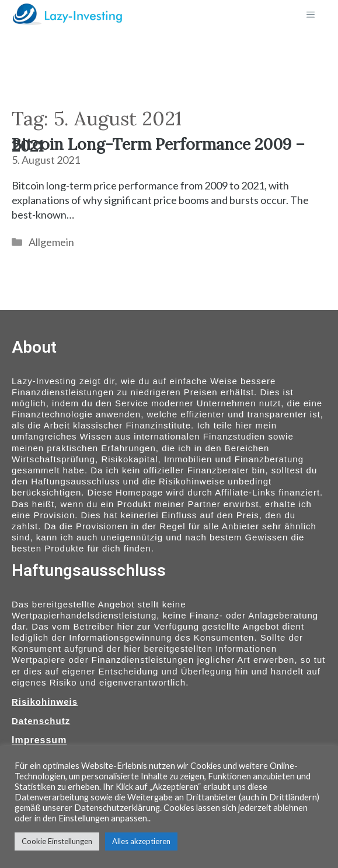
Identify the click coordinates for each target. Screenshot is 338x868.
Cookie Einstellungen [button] (57, 841)
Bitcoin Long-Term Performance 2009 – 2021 (158, 145)
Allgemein (51, 242)
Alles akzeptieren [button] (141, 841)
